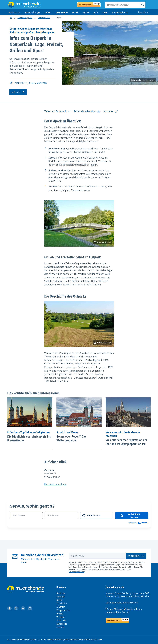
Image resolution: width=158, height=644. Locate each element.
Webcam (61, 617)
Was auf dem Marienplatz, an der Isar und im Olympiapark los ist (126, 442)
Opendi (125, 612)
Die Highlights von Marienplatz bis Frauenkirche (29, 438)
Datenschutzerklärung (77, 572)
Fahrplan (61, 597)
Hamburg (110, 612)
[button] (15, 12)
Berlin (138, 609)
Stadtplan (61, 593)
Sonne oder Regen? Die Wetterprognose (71, 438)
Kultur (60, 600)
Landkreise (62, 624)
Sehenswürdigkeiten (25, 18)
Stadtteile (61, 620)
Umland (60, 627)
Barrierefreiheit (130, 603)
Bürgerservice (63, 610)
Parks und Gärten (44, 18)
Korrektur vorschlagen (55, 484)
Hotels (60, 614)
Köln (118, 612)
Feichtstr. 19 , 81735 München (28, 83)
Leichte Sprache (114, 603)
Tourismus (62, 603)
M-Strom (61, 607)
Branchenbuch (89, 4)
